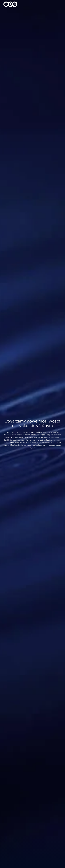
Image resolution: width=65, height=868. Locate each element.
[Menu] (59, 4)
